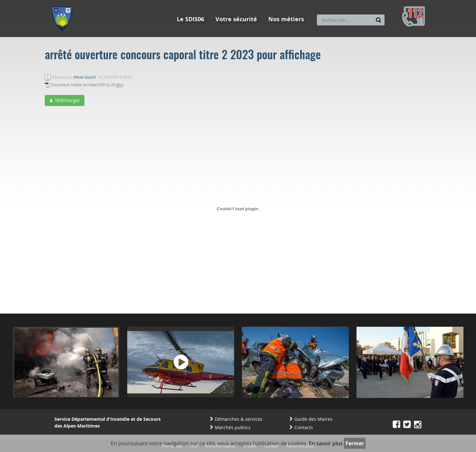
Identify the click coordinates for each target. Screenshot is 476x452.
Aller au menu (64, 3)
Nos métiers (286, 19)
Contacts (304, 427)
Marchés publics (233, 427)
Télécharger (65, 100)
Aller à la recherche (138, 3)
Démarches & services (239, 419)
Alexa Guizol (85, 77)
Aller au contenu (98, 3)
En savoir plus (326, 443)
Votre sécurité (236, 19)
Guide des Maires (313, 419)
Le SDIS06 (190, 19)
